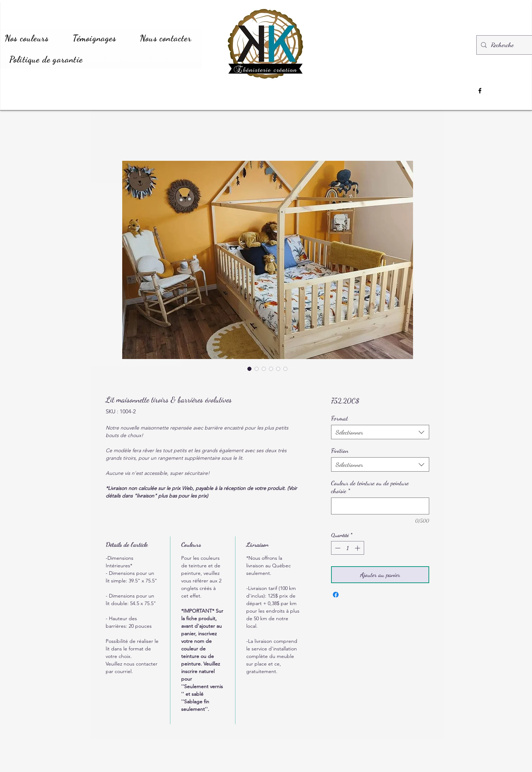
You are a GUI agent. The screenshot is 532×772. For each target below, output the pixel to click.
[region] (363, 94)
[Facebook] (480, 91)
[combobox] (380, 432)
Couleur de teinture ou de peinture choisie (370, 487)
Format (340, 418)
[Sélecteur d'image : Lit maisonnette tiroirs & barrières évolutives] (249, 369)
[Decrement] (337, 548)
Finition (340, 450)
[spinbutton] (347, 548)
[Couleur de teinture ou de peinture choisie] (380, 506)
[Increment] (358, 548)
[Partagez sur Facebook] (336, 595)
